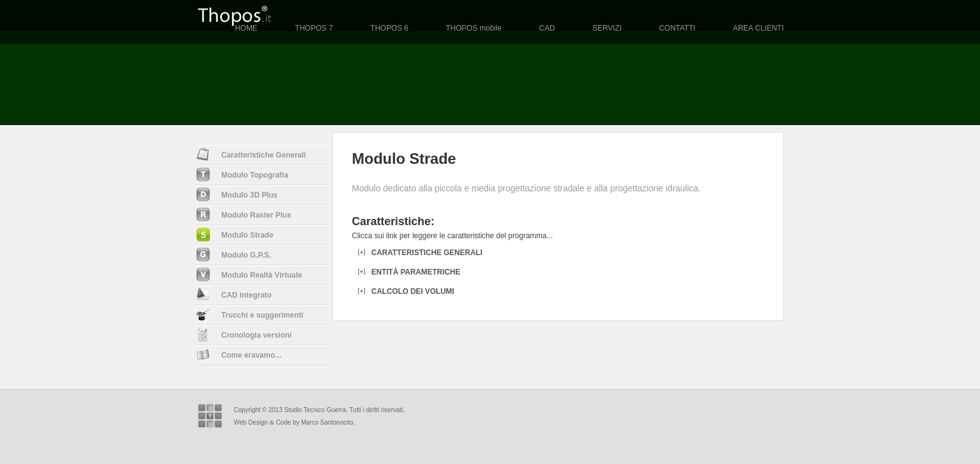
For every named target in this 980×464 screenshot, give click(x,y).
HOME (246, 28)
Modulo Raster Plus (244, 214)
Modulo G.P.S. (234, 255)
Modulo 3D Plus (237, 194)
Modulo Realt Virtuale (249, 275)
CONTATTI (677, 28)
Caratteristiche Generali (251, 154)
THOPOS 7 (314, 28)
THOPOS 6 (390, 28)
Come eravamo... (239, 355)
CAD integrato (234, 294)
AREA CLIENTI (758, 28)
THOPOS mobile (473, 28)
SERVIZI (607, 28)
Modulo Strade (235, 235)
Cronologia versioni (244, 335)
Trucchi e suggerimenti (250, 315)
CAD (547, 28)
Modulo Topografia (242, 174)
